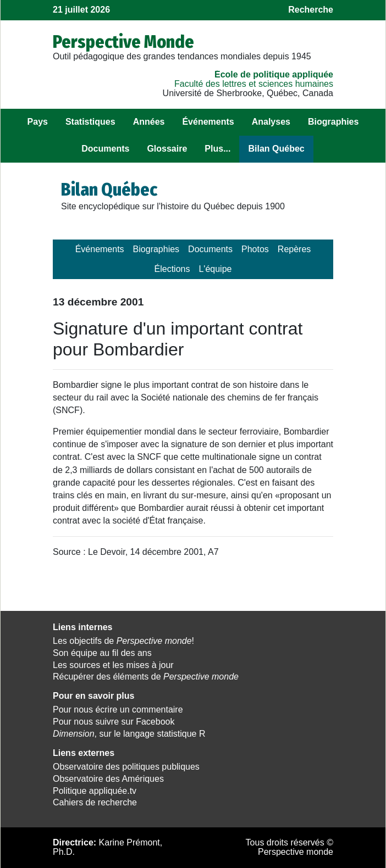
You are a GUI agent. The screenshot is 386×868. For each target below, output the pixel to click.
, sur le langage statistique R (129, 734)
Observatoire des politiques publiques (126, 767)
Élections (172, 269)
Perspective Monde (123, 42)
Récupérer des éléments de (146, 677)
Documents (105, 149)
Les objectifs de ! (123, 641)
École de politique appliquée (274, 74)
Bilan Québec (276, 149)
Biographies (333, 122)
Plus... (217, 149)
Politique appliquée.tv (95, 791)
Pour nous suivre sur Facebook (114, 722)
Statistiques (90, 122)
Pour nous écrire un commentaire (118, 710)
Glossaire (167, 149)
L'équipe (215, 269)
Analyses (271, 122)
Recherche (311, 10)
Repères (294, 249)
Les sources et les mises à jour (113, 665)
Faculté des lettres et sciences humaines (254, 84)
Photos (255, 249)
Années (149, 122)
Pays (38, 122)
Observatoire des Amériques (108, 779)
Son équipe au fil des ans (102, 653)
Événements (208, 122)
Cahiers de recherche (95, 802)
